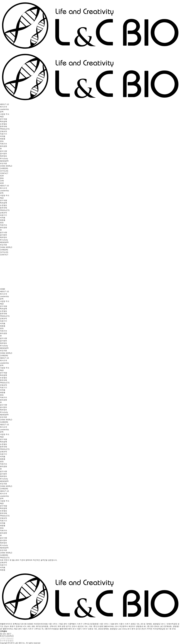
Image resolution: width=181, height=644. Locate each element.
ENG (2, 178)
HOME (3, 289)
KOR (2, 176)
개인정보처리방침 (41, 624)
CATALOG (4, 171)
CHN (2, 181)
